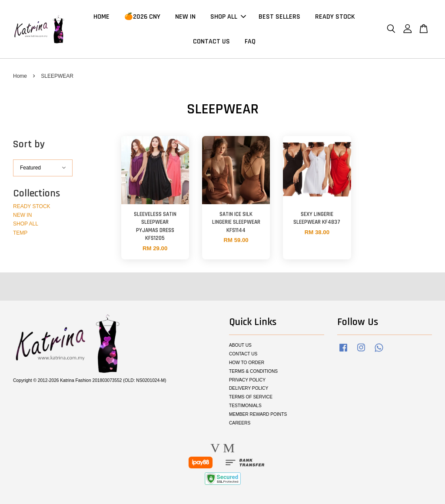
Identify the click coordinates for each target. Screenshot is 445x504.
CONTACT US (211, 41)
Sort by (29, 145)
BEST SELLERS (279, 17)
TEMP (20, 233)
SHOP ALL (228, 17)
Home (20, 76)
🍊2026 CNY (142, 17)
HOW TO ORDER (247, 363)
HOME (101, 17)
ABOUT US (240, 345)
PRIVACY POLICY (247, 380)
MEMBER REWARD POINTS (258, 414)
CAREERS (240, 423)
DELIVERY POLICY (249, 389)
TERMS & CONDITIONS (253, 371)
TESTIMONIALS (245, 406)
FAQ (250, 41)
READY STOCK (335, 17)
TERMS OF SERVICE (251, 397)
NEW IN (185, 17)
